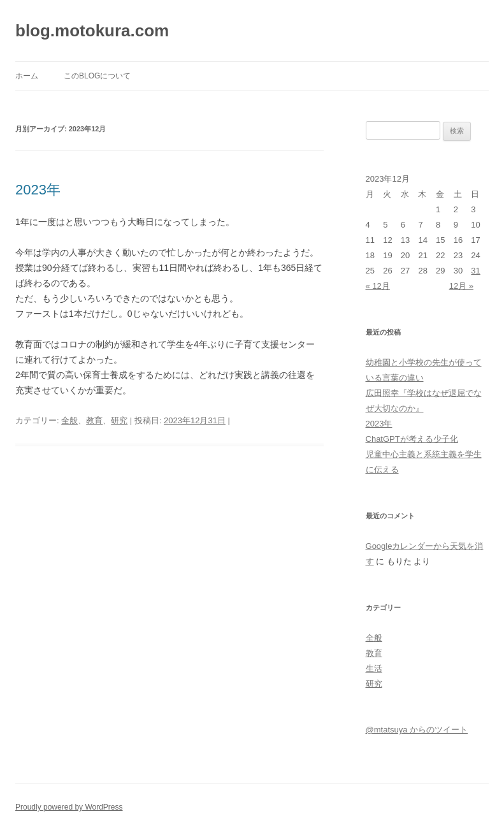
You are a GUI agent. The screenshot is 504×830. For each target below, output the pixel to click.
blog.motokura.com (92, 31)
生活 (374, 668)
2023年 (38, 190)
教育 (94, 420)
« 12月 (378, 286)
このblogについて (97, 76)
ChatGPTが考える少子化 (412, 439)
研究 (119, 420)
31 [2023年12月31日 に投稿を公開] (475, 271)
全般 (69, 420)
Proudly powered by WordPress (69, 807)
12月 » (461, 286)
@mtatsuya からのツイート (417, 730)
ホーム (27, 76)
